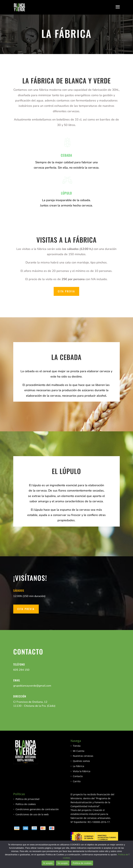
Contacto (78, 776)
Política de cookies (26, 804)
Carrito (77, 781)
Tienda (77, 746)
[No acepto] (129, 854)
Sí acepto (48, 863)
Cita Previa (66, 291)
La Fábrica (79, 766)
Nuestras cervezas (83, 756)
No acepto (63, 863)
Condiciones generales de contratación (37, 809)
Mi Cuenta (79, 751)
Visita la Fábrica (82, 771)
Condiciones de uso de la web (32, 814)
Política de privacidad (27, 799)
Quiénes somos (81, 761)
